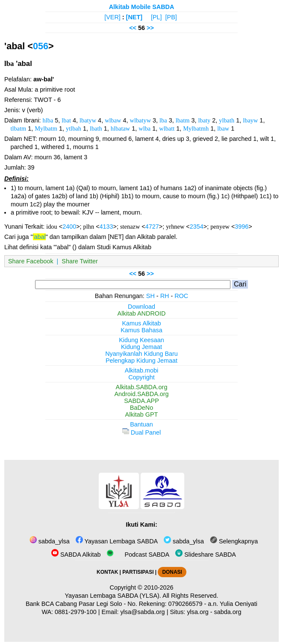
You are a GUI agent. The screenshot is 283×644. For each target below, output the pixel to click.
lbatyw (88, 120)
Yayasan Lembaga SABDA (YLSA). (113, 596)
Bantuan (141, 424)
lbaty (204, 120)
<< (133, 28)
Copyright (141, 377)
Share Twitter (80, 261)
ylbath (227, 120)
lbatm (183, 120)
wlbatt (167, 128)
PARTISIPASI (138, 572)
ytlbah (74, 128)
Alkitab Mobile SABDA (142, 7)
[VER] (112, 17)
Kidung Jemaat (141, 347)
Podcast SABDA (138, 555)
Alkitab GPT (142, 414)
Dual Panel (141, 432)
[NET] (134, 17)
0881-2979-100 (76, 612)
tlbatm (18, 128)
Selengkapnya (234, 541)
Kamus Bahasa (141, 330)
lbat (66, 120)
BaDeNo (141, 408)
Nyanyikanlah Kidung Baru (141, 354)
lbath (96, 128)
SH (150, 296)
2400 (69, 227)
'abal (39, 237)
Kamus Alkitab (141, 323)
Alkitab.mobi (141, 370)
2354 (197, 227)
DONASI (172, 572)
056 (41, 46)
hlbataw (121, 128)
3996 (242, 227)
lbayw (250, 120)
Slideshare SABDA (206, 555)
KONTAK (107, 572)
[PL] (156, 17)
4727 (152, 227)
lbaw (223, 128)
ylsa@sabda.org (142, 612)
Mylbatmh (196, 128)
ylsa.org (198, 612)
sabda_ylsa (50, 541)
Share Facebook (31, 261)
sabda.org (228, 612)
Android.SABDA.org (141, 394)
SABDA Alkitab (76, 555)
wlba (144, 128)
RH (165, 296)
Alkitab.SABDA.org (142, 387)
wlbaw (113, 120)
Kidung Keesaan (141, 340)
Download (141, 307)
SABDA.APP (141, 401)
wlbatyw (141, 120)
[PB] (171, 17)
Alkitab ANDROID (142, 313)
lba (163, 120)
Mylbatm (46, 128)
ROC (181, 296)
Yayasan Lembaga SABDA (117, 541)
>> (150, 28)
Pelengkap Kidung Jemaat (141, 361)
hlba (48, 120)
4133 (106, 227)
